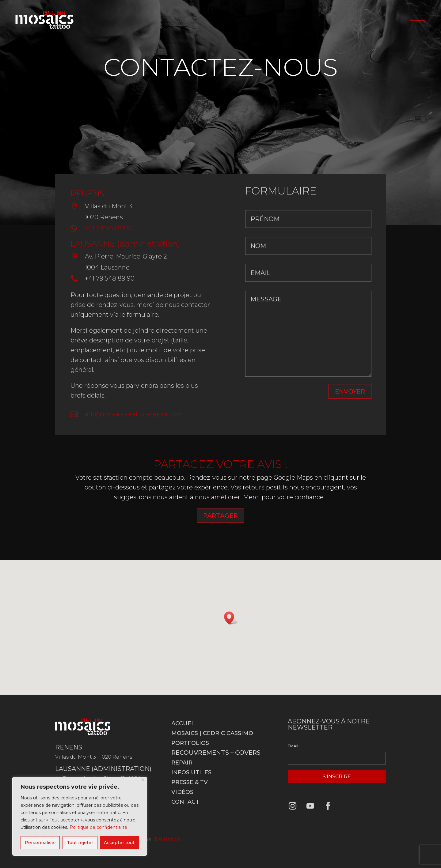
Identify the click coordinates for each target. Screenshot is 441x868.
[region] (80, 816)
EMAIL (294, 746)
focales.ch (167, 839)
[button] (231, 618)
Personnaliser (40, 843)
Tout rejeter (80, 843)
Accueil (184, 723)
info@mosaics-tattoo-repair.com (134, 414)
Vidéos (182, 792)
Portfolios (190, 743)
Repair (182, 763)
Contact (185, 802)
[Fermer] (143, 780)
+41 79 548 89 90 (110, 228)
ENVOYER (350, 391)
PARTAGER (220, 515)
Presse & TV (190, 782)
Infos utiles (191, 772)
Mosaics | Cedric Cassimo (212, 733)
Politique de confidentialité (98, 827)
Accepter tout (119, 843)
